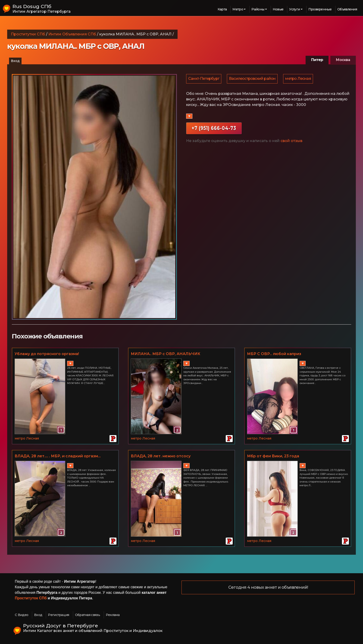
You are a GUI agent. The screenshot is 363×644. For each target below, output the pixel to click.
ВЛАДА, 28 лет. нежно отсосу (161, 456)
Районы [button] (258, 9)
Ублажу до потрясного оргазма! (47, 354)
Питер (317, 60)
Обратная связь (88, 615)
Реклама (113, 615)
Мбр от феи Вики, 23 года (273, 456)
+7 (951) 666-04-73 (214, 129)
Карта (222, 9)
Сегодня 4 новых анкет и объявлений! (268, 588)
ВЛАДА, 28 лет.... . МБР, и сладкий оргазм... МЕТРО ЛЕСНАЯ (58, 456)
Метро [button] (238, 9)
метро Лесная (299, 79)
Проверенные (320, 9)
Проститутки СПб (28, 34)
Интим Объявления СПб (72, 34)
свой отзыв (291, 141)
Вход (15, 61)
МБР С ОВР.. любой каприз (274, 354)
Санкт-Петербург (204, 79)
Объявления (347, 9)
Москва (343, 60)
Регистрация (58, 615)
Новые (278, 9)
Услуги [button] (294, 9)
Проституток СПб (31, 598)
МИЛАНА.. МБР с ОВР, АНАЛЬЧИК (166, 354)
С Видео (22, 615)
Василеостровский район (253, 79)
